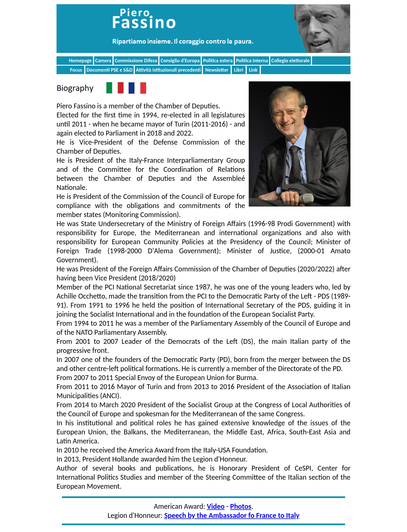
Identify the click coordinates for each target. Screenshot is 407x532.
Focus (76, 70)
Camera (103, 61)
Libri (239, 70)
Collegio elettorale (291, 61)
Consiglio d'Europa (180, 61)
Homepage (80, 61)
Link (253, 70)
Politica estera (218, 61)
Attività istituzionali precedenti (168, 70)
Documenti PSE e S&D (110, 70)
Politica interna (252, 61)
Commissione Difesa (136, 61)
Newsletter (217, 70)
